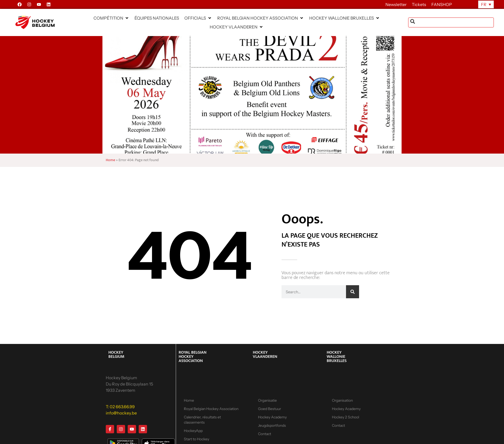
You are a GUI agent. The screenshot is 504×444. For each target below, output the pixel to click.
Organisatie (267, 400)
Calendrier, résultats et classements (202, 420)
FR (484, 4)
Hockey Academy (272, 417)
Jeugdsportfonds (272, 425)
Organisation (342, 400)
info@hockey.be (121, 413)
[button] (111, 18)
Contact (265, 434)
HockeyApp (193, 431)
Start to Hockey (197, 439)
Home (110, 160)
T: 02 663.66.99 (120, 407)
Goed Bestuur (269, 409)
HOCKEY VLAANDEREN (265, 355)
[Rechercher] (353, 292)
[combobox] (451, 22)
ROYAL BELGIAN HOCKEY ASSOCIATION (193, 357)
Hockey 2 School (345, 417)
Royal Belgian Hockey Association (211, 409)
